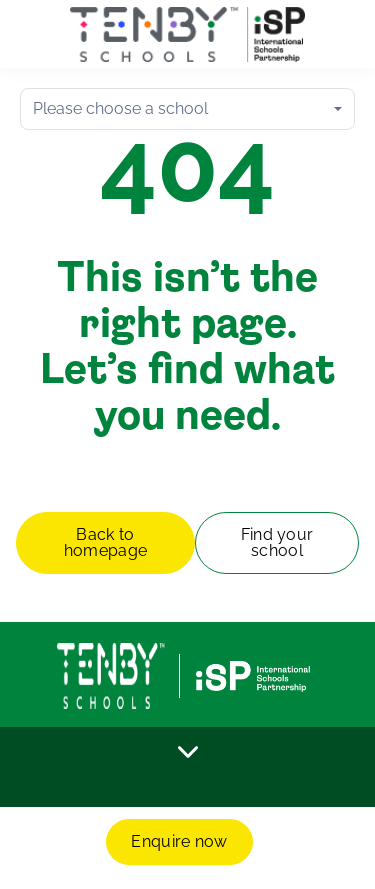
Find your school (277, 542)
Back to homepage (106, 542)
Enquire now (179, 841)
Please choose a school (120, 108)
